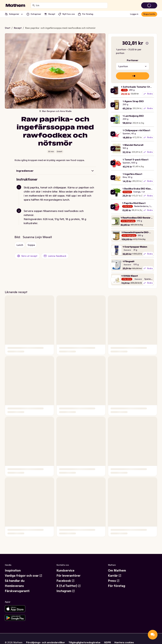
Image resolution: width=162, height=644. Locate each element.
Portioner (133, 60)
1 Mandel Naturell (133, 145)
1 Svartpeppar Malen (135, 247)
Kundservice (65, 571)
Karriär (115, 576)
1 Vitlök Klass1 (130, 276)
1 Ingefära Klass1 (132, 174)
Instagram (66, 591)
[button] (56, 197)
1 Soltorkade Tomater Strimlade (140, 87)
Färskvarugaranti (17, 591)
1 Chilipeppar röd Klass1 (136, 130)
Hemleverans (14, 586)
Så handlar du (15, 581)
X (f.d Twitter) (69, 586)
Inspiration (13, 571)
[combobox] (71, 5)
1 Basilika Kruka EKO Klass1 (138, 189)
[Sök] (34, 5)
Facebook (66, 581)
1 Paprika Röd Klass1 (134, 203)
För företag (117, 586)
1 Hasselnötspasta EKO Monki (139, 232)
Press (114, 581)
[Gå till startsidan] (15, 5)
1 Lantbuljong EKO (133, 116)
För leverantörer (68, 576)
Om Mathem (117, 571)
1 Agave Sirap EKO (133, 101)
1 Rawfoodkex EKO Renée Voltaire (140, 218)
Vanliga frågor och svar (24, 576)
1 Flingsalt (128, 261)
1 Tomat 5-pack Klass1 (136, 159)
